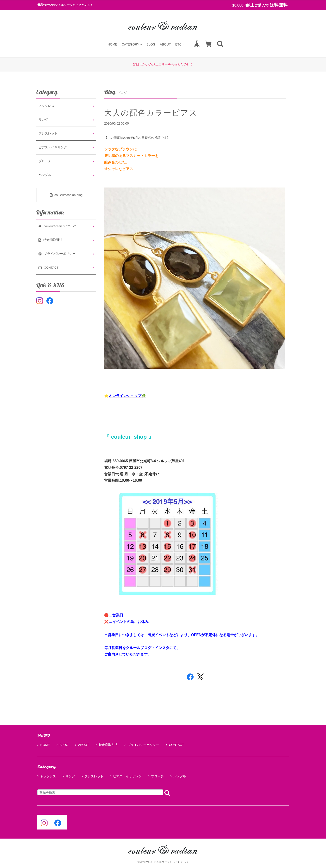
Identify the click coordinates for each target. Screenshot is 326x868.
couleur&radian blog (66, 195)
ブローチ (45, 161)
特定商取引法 (107, 745)
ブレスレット (48, 133)
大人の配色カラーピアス (151, 113)
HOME (113, 44)
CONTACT (175, 745)
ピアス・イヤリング (53, 147)
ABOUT (165, 44)
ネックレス (46, 106)
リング (43, 120)
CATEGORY (132, 44)
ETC (180, 44)
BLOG (151, 44)
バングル (45, 175)
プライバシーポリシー (142, 745)
